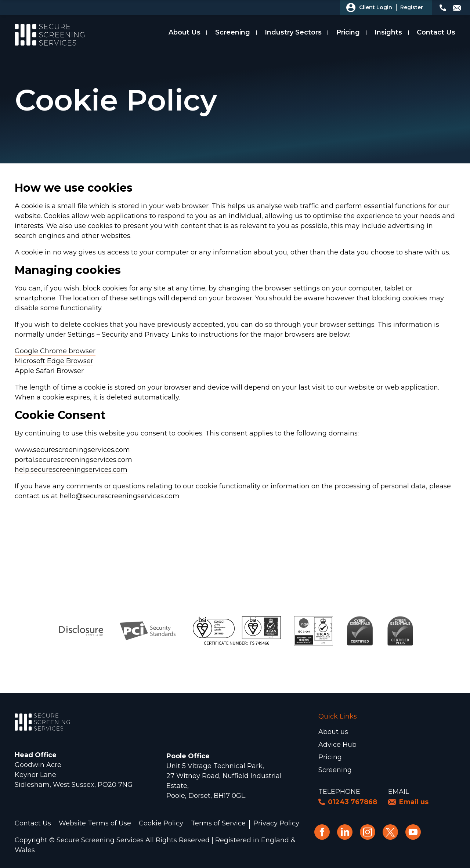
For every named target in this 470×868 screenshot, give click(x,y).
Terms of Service (218, 824)
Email (399, 792)
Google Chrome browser (55, 351)
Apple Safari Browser (49, 371)
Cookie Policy (161, 824)
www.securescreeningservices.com (72, 450)
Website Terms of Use (95, 824)
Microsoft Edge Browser (54, 361)
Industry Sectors (293, 32)
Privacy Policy (276, 824)
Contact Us (436, 32)
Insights (388, 32)
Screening (233, 32)
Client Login (376, 7)
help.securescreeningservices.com (71, 470)
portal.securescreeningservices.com (73, 460)
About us (333, 732)
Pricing (348, 32)
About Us (185, 32)
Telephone (339, 792)
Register (412, 7)
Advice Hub (337, 745)
